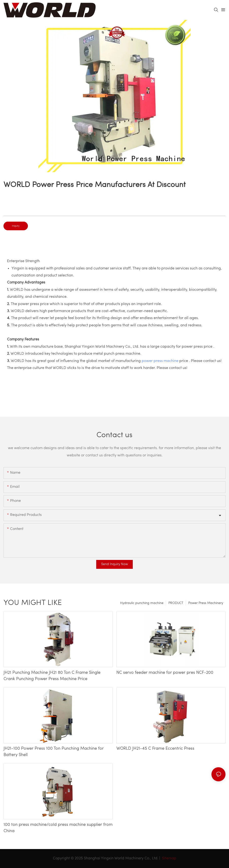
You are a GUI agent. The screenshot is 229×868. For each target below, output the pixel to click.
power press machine (160, 361)
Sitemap (169, 858)
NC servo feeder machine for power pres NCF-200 (165, 673)
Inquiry (16, 226)
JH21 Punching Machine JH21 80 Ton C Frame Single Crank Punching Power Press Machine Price (52, 676)
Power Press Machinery (206, 603)
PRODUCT (176, 603)
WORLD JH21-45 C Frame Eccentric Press (155, 749)
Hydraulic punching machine (142, 603)
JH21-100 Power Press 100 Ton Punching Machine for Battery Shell (54, 752)
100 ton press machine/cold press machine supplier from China (58, 828)
